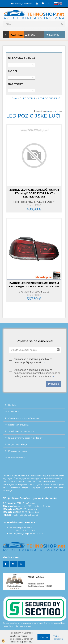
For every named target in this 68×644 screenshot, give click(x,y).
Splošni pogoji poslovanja (21, 431)
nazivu (58, 111)
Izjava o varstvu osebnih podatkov (25, 438)
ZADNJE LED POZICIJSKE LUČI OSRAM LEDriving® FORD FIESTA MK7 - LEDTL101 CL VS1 (34, 193)
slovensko (56, 4)
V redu (44, 637)
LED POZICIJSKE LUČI (50, 98)
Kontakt (12, 405)
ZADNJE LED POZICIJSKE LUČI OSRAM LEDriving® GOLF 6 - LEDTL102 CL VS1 (34, 285)
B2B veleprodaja (16, 458)
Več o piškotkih (58, 637)
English (60, 4)
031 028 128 (20, 509)
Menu (30, 35)
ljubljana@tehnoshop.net (25, 515)
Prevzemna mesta (18, 451)
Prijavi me (54, 384)
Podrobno (7, 35)
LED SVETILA (29, 98)
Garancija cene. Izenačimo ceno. (24, 418)
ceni (49, 111)
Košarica (53, 35)
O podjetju (14, 412)
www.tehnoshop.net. (54, 484)
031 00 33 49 (21, 512)
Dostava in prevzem (18, 425)
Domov (15, 98)
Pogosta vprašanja (18, 444)
